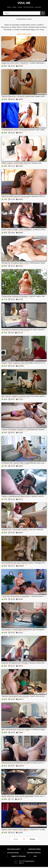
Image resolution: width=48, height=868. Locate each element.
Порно (9, 7)
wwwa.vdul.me (30, 861)
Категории (38, 7)
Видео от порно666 (19, 856)
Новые (14, 7)
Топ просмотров (28, 7)
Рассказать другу (14, 849)
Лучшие (20, 7)
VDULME (24, 3)
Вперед (32, 839)
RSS (35, 856)
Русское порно (13, 853)
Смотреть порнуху (34, 853)
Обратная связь (35, 849)
